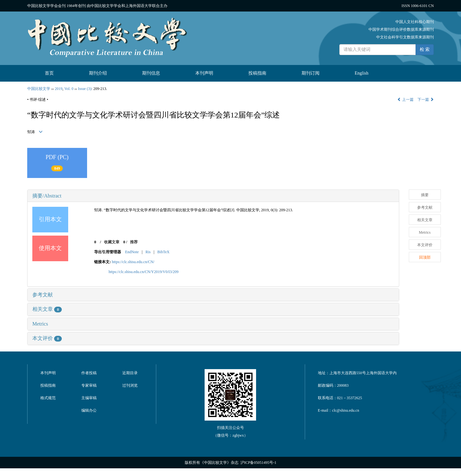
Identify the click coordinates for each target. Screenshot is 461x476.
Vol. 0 (69, 89)
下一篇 (426, 100)
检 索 (425, 49)
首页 (49, 73)
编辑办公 (89, 410)
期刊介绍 (98, 73)
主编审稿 (89, 398)
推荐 (134, 242)
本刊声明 (204, 73)
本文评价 (47, 338)
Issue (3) (85, 89)
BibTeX (164, 252)
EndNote (132, 252)
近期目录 (130, 373)
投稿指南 (257, 73)
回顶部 (425, 257)
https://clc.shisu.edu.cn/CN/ (133, 262)
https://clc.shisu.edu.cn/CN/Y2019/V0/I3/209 (143, 272)
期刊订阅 (311, 73)
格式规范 (48, 398)
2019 (59, 89)
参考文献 (43, 295)
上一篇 (405, 100)
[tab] (213, 196)
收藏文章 (112, 242)
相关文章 (47, 309)
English (362, 73)
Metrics (40, 324)
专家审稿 (89, 385)
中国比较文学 (39, 89)
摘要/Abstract (47, 196)
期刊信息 (151, 73)
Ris (148, 252)
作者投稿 (89, 373)
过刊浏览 (130, 385)
